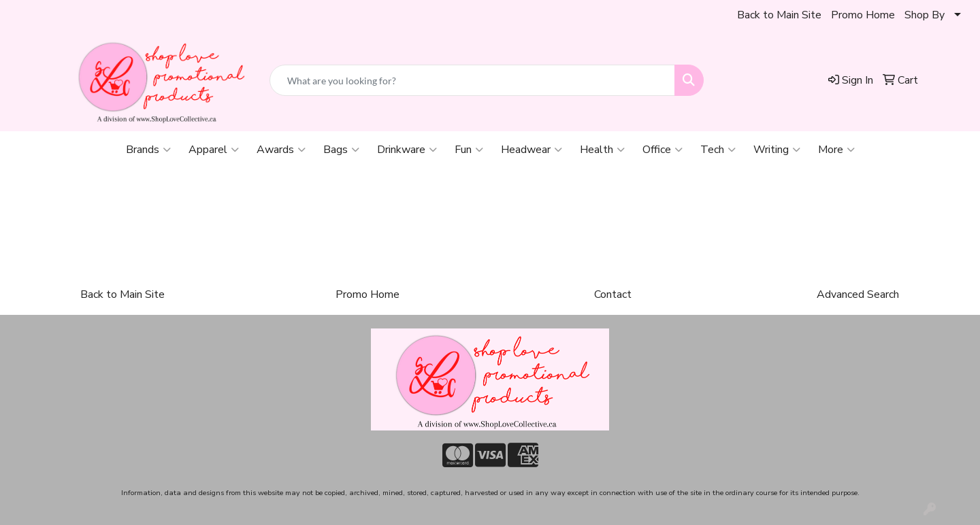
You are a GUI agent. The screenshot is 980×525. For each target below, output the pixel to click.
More (836, 150)
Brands (148, 150)
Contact (613, 294)
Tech (718, 150)
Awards (281, 150)
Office (663, 150)
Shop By (925, 15)
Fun (469, 150)
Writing (777, 150)
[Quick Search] (472, 80)
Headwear (532, 150)
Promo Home (863, 15)
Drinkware (407, 150)
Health (602, 150)
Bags (341, 150)
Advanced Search (858, 294)
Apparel (214, 150)
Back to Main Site (779, 15)
